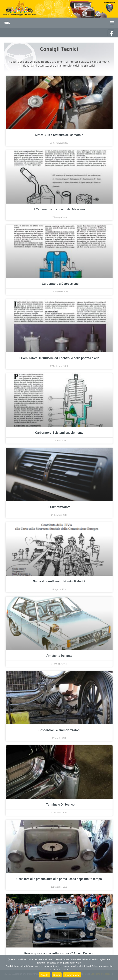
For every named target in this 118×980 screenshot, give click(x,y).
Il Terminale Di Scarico (59, 804)
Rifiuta (57, 975)
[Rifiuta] (114, 968)
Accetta (44, 975)
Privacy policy (72, 975)
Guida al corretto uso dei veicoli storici (59, 581)
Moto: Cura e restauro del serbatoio (59, 135)
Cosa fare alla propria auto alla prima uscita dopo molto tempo (59, 879)
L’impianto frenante (59, 656)
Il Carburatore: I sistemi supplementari (59, 433)
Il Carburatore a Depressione (59, 284)
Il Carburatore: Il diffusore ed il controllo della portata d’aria (59, 358)
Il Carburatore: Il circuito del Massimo (59, 209)
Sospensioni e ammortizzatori (59, 730)
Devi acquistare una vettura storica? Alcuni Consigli (59, 953)
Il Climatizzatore (59, 507)
